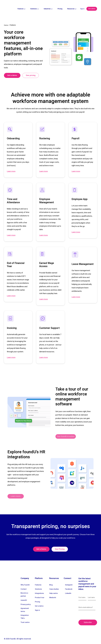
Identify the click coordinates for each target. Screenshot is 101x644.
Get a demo (92, 5)
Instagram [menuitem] (69, 581)
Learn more (11, 165)
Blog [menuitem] (51, 581)
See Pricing (60, 545)
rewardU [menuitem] (24, 598)
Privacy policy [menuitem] (26, 602)
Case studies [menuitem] (55, 586)
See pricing (33, 69)
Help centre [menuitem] (54, 590)
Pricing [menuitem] (38, 599)
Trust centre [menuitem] (25, 622)
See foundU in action (67, 431)
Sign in (82, 5)
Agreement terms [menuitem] (25, 608)
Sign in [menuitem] (38, 607)
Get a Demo (41, 545)
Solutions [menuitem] (39, 586)
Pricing (60, 5)
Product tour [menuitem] (40, 594)
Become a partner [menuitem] (25, 592)
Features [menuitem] (38, 581)
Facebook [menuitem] (69, 586)
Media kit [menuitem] (53, 594)
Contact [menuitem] (24, 586)
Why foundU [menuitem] (25, 581)
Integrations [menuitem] (40, 590)
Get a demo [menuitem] (39, 603)
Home (6, 18)
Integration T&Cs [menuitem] (25, 616)
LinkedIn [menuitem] (68, 590)
